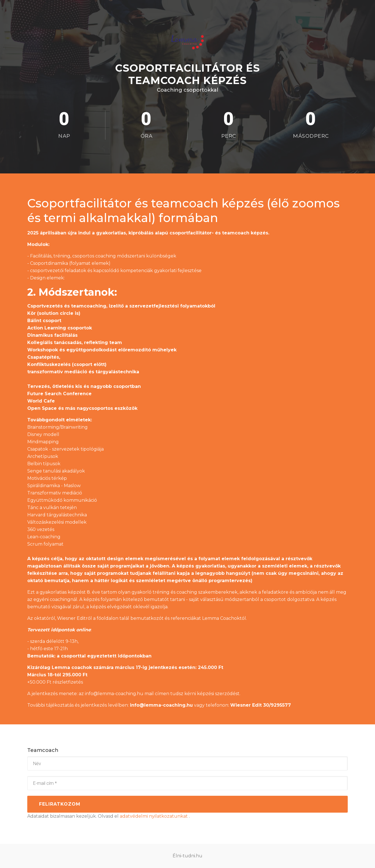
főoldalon (107, 618)
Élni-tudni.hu (187, 856)
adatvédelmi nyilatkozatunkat (154, 816)
